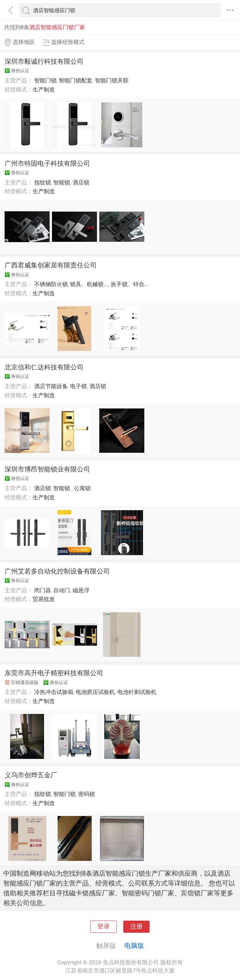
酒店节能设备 (51, 386)
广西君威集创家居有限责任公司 (51, 265)
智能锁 (62, 182)
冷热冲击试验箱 (54, 692)
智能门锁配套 (76, 80)
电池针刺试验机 (137, 692)
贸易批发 (44, 599)
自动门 (62, 590)
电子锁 (78, 386)
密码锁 (87, 794)
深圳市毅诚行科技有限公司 (44, 61)
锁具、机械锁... (89, 284)
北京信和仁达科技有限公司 (44, 367)
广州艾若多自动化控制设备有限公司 (57, 571)
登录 (104, 927)
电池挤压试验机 (95, 692)
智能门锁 (45, 80)
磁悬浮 (81, 590)
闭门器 (43, 590)
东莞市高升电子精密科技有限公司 (54, 673)
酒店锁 (81, 182)
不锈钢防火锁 (51, 284)
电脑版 (134, 946)
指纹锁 (43, 182)
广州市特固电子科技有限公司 (47, 163)
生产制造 (44, 90)
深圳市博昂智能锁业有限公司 (47, 469)
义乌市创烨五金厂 (31, 775)
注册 (136, 927)
